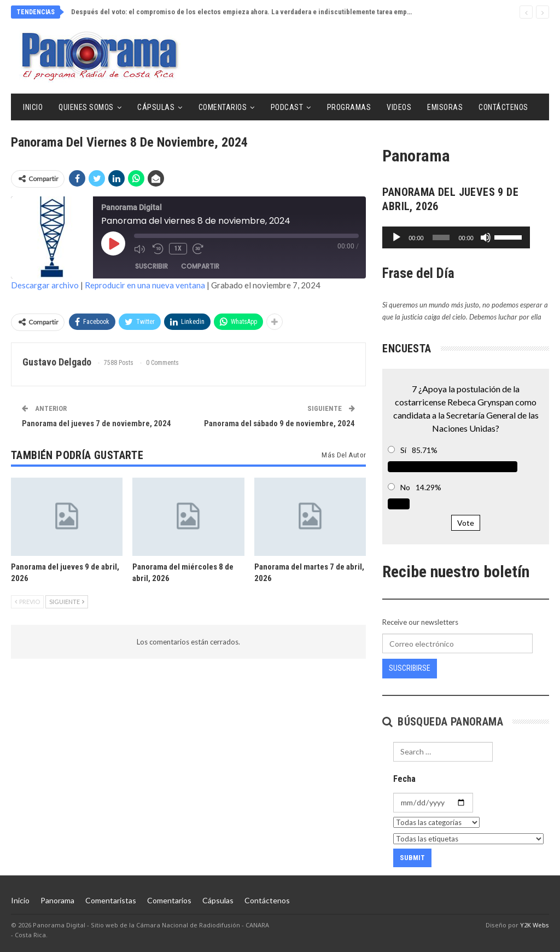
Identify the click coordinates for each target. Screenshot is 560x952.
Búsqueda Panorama (443, 722)
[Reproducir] (396, 237)
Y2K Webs (535, 925)
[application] (466, 237)
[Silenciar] (504, 237)
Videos (399, 107)
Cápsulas (156, 107)
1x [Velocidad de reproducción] (178, 248)
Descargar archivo (45, 285)
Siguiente (67, 602)
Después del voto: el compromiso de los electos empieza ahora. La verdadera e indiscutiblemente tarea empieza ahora (255, 12)
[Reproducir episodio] (113, 243)
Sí (403, 450)
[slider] (451, 237)
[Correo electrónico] (457, 643)
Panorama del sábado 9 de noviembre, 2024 (279, 423)
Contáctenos (503, 107)
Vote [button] (466, 523)
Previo (27, 602)
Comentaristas (111, 900)
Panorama (57, 900)
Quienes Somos (86, 107)
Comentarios (223, 107)
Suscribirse (410, 668)
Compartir (200, 266)
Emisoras (445, 107)
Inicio (33, 107)
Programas (349, 107)
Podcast (287, 107)
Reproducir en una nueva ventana (145, 285)
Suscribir (151, 266)
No (405, 487)
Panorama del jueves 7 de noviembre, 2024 (97, 423)
